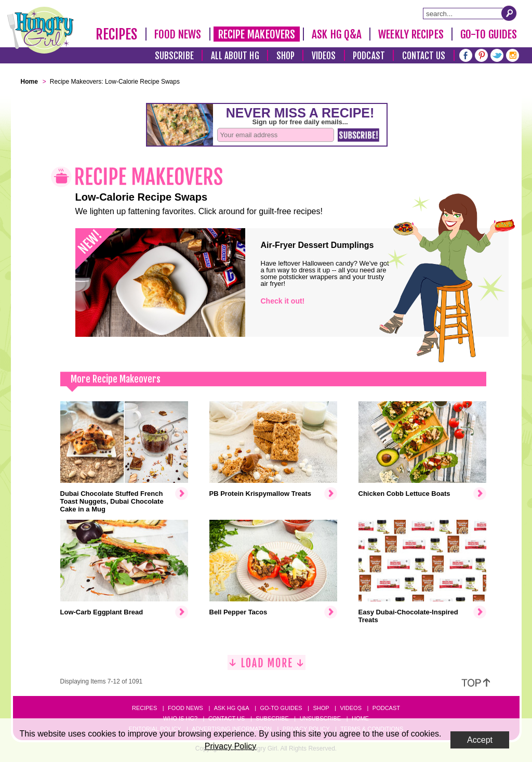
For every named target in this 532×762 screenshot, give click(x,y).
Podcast (369, 56)
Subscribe (174, 56)
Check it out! (283, 301)
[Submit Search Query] (509, 13)
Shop (285, 56)
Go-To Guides (489, 34)
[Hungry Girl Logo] (41, 30)
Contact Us (424, 56)
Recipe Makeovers (257, 34)
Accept (480, 740)
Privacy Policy (231, 746)
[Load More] (267, 667)
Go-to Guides (281, 708)
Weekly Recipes (411, 34)
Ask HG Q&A (337, 34)
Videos (324, 56)
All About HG (235, 56)
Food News (178, 34)
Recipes (117, 34)
